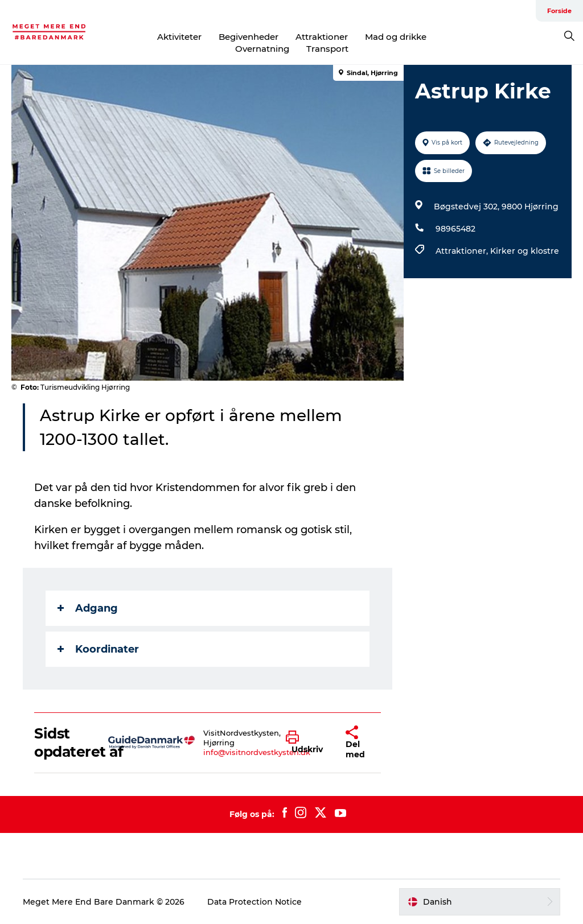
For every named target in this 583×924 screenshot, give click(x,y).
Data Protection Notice (254, 902)
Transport (327, 49)
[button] (307, 742)
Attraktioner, (463, 251)
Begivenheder (249, 37)
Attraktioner (322, 37)
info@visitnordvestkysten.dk (257, 752)
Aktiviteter (179, 37)
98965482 (455, 229)
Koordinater (98, 649)
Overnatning (262, 49)
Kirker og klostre (525, 251)
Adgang (88, 608)
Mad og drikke (396, 37)
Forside (559, 11)
